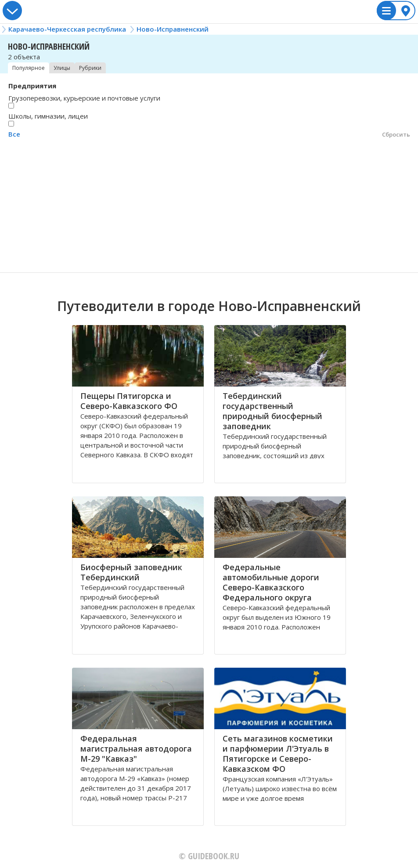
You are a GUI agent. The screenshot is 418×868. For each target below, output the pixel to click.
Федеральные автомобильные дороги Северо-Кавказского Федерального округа (271, 582)
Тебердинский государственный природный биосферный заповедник (272, 411)
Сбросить (396, 134)
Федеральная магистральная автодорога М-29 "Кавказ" (136, 749)
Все (14, 134)
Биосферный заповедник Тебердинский (131, 572)
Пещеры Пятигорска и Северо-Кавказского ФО (129, 401)
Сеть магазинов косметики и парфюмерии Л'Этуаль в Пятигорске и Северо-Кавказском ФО (278, 754)
